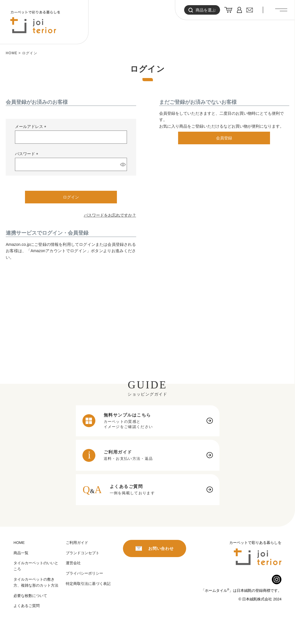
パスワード (28, 154)
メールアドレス (32, 127)
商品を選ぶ (202, 10)
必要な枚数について (30, 596)
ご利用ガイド (77, 543)
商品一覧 (21, 553)
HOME (12, 53)
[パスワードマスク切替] (123, 164)
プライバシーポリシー (84, 573)
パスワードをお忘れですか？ (110, 215)
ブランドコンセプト (83, 553)
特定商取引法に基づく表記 (88, 584)
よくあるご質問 (27, 606)
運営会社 (73, 563)
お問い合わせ (155, 548)
